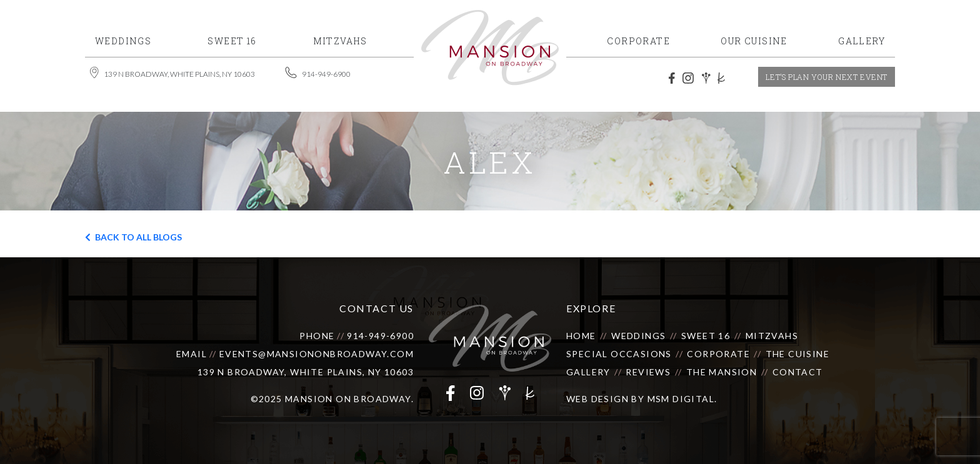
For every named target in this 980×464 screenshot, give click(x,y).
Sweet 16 (706, 336)
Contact (798, 372)
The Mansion (722, 372)
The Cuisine (797, 354)
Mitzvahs (772, 336)
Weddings (638, 336)
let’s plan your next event (827, 77)
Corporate (718, 354)
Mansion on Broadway (348, 399)
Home (581, 336)
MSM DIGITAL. (682, 399)
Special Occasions (619, 354)
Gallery (588, 372)
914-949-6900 (380, 336)
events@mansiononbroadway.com (317, 354)
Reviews (648, 372)
